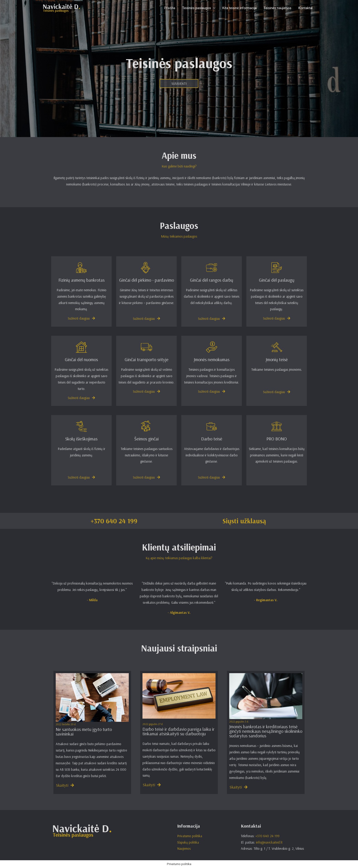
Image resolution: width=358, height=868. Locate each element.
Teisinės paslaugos (197, 8)
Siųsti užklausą (244, 521)
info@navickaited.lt (269, 842)
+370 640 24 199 (114, 521)
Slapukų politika (188, 842)
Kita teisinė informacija (240, 8)
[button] (179, 83)
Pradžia (171, 8)
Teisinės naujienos (278, 8)
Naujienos (184, 848)
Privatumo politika (190, 836)
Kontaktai (305, 8)
